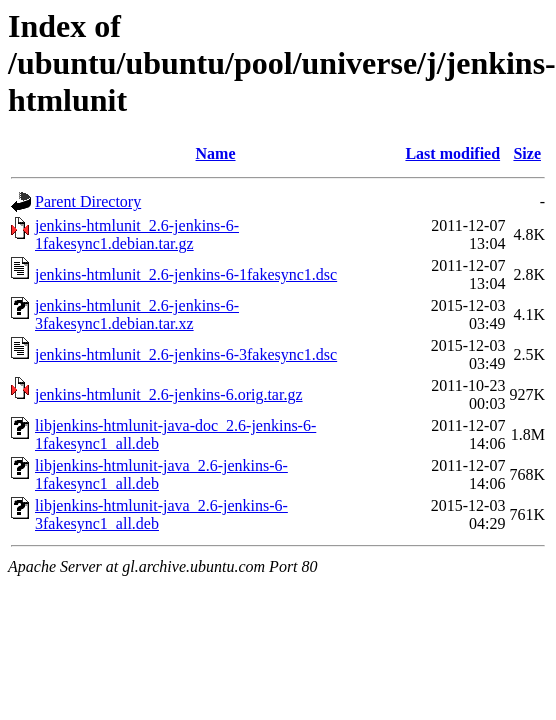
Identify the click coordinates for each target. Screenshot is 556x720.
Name (216, 153)
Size (527, 153)
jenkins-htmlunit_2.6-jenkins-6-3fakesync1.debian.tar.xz (137, 314)
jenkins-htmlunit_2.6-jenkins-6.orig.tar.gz (169, 394)
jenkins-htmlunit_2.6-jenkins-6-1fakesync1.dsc (186, 274)
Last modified (452, 153)
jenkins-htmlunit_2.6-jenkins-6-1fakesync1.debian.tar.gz (137, 234)
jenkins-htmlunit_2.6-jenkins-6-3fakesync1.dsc (186, 354)
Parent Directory (88, 201)
